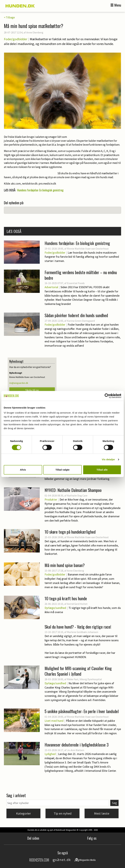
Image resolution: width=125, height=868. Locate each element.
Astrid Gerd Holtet (77, 604)
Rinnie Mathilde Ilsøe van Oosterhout (88, 249)
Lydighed (50, 754)
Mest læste (102, 813)
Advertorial (51, 287)
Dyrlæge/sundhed (55, 608)
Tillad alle (102, 470)
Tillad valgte (62, 470)
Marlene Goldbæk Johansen (83, 632)
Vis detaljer (108, 459)
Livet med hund (54, 721)
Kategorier (23, 813)
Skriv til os (32, 390)
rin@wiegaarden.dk (19, 383)
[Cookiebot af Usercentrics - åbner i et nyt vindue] (107, 396)
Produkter (51, 499)
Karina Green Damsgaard (81, 321)
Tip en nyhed (63, 813)
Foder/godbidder (16, 39)
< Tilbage (9, 17)
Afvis (23, 470)
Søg (114, 803)
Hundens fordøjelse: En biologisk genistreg (40, 190)
